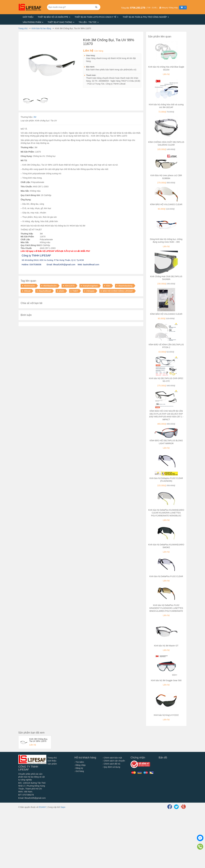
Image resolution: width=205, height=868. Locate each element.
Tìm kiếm (79, 762)
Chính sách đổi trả (111, 764)
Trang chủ (51, 758)
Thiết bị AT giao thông (61, 22)
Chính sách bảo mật (112, 758)
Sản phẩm (52, 764)
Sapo (63, 807)
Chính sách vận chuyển (114, 761)
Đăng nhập (80, 765)
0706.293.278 (138, 8)
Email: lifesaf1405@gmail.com (32, 798)
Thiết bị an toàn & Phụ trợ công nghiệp (146, 17)
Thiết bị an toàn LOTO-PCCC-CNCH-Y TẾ (96, 17)
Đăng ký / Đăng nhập (169, 8)
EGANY (43, 807)
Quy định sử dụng (111, 767)
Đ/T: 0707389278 (26, 795)
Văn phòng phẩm (33, 22)
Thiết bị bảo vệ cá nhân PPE (54, 17)
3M (35, 117)
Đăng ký (79, 768)
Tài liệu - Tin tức (89, 22)
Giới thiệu (28, 17)
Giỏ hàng (79, 771)
